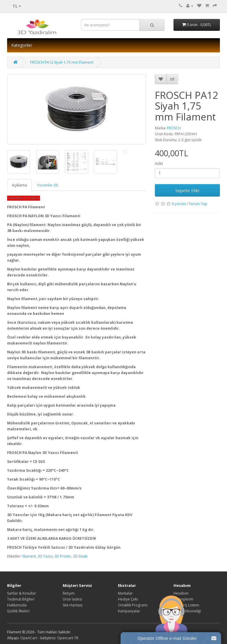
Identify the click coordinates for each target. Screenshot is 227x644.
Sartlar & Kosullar (22, 593)
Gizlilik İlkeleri (18, 611)
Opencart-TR (68, 638)
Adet (159, 164)
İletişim (69, 593)
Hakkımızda (17, 605)
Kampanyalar (129, 611)
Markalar (125, 593)
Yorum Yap (198, 204)
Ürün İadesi (72, 599)
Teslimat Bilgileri (21, 599)
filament (29, 556)
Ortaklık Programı (133, 605)
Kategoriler (22, 45)
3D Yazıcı (45, 556)
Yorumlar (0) (47, 185)
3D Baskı (80, 556)
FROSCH (174, 128)
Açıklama (19, 185)
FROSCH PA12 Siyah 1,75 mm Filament (62, 62)
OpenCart (29, 638)
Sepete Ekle (187, 190)
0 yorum (179, 204)
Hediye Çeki (128, 599)
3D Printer (63, 556)
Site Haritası (73, 605)
